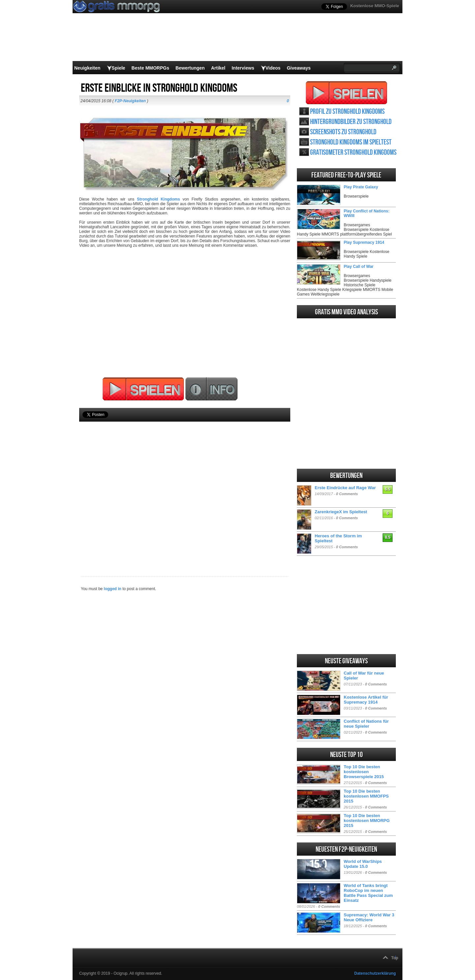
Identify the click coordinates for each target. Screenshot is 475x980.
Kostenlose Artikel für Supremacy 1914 (366, 700)
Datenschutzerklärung (375, 973)
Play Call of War (359, 267)
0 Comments (347, 494)
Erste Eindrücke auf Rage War (345, 488)
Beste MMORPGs (150, 68)
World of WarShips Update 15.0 (363, 864)
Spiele (118, 68)
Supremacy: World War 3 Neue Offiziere (369, 917)
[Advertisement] (185, 488)
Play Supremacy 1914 (364, 242)
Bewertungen (190, 68)
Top (395, 958)
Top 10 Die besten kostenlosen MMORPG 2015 (367, 821)
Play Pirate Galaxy (361, 187)
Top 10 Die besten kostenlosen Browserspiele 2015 (364, 772)
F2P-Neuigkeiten (130, 101)
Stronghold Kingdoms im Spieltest (351, 142)
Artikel (218, 68)
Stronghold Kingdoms (158, 199)
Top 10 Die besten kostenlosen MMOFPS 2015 (366, 796)
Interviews (243, 68)
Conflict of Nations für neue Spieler (366, 724)
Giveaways (299, 68)
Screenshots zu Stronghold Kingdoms (343, 132)
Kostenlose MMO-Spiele (375, 6)
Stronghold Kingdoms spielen (347, 93)
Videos (273, 68)
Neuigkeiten (87, 68)
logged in (113, 589)
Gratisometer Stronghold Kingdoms (353, 153)
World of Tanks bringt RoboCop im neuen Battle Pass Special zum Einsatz (368, 893)
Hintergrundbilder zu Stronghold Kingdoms (351, 122)
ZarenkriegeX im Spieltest (341, 512)
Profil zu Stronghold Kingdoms (347, 112)
